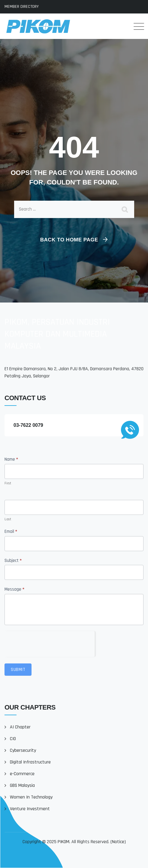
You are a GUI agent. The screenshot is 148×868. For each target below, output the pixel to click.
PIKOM (63, 842)
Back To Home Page (69, 240)
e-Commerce (22, 774)
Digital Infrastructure (30, 762)
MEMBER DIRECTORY (22, 7)
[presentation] (50, 643)
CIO (13, 739)
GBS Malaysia (22, 785)
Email (11, 531)
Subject (13, 561)
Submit (18, 670)
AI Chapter (20, 727)
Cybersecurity (23, 750)
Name (11, 459)
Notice (118, 842)
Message (14, 589)
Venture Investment (30, 809)
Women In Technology (31, 797)
